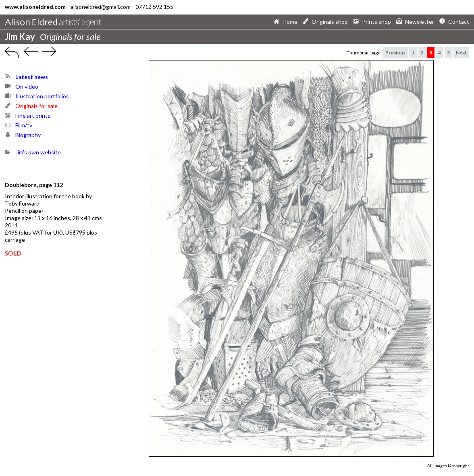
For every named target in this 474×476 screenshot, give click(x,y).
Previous (395, 53)
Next (461, 53)
